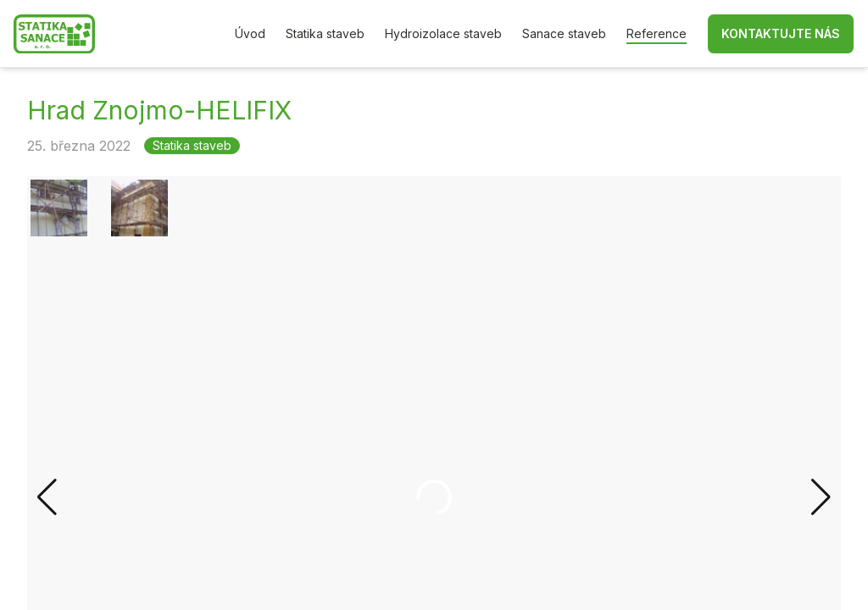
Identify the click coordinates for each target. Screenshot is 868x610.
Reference (657, 33)
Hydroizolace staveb (443, 33)
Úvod (250, 33)
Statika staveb (325, 33)
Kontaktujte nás (781, 33)
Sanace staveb (564, 33)
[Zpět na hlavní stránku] (54, 34)
